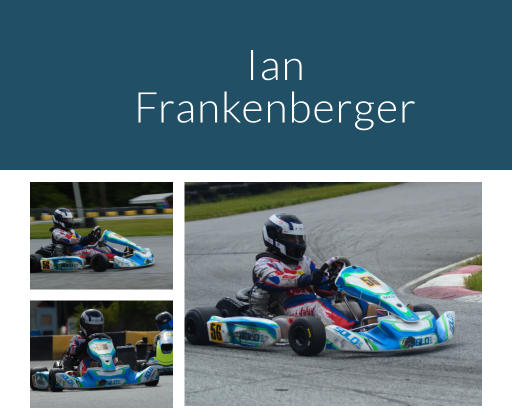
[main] (275, 85)
